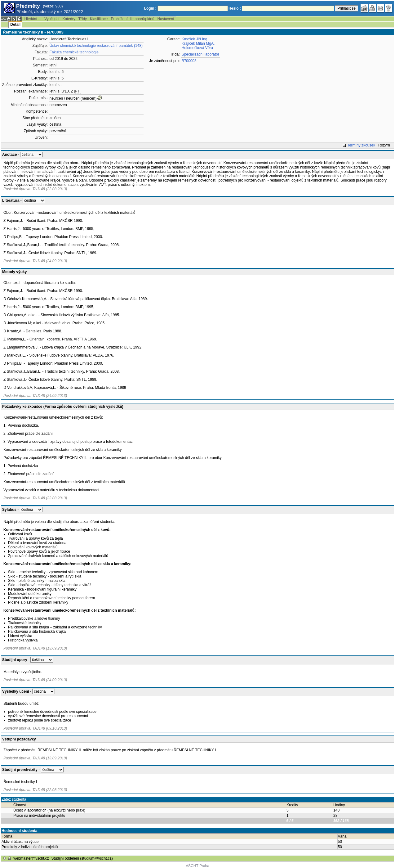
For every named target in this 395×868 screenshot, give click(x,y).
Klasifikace (99, 19)
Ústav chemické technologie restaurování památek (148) (96, 46)
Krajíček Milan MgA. (198, 43)
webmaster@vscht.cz (31, 858)
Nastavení (166, 19)
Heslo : (235, 8)
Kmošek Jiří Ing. (195, 39)
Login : (150, 8)
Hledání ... (33, 19)
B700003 (189, 61)
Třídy (83, 19)
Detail (15, 25)
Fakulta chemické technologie (74, 52)
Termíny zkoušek (361, 145)
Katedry (69, 19)
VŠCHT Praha (197, 866)
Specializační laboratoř (200, 54)
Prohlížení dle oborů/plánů (132, 19)
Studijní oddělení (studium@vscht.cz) (82, 858)
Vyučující (52, 19)
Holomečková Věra (197, 48)
